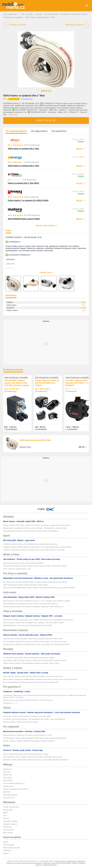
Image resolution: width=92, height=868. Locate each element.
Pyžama (6, 818)
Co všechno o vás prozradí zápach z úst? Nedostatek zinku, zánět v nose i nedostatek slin (34, 719)
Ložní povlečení (9, 830)
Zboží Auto (7, 792)
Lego (5, 815)
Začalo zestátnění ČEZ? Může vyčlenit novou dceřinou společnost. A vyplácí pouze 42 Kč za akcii (37, 525)
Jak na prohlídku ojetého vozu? (14, 783)
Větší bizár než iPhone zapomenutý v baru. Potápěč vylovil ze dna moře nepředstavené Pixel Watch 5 (38, 620)
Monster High (8, 810)
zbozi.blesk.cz (8, 780)
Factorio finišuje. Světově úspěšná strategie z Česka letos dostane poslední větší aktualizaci (35, 738)
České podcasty (9, 845)
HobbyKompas (8, 786)
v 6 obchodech (41, 429)
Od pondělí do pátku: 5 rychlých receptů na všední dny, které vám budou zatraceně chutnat (35, 660)
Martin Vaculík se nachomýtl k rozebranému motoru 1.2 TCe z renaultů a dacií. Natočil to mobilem (37, 601)
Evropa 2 (6, 853)
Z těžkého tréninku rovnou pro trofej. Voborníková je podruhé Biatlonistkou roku (30, 544)
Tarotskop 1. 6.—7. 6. (11, 703)
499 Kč (79, 219)
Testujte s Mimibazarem (11, 807)
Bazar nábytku (8, 833)
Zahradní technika (51, 14)
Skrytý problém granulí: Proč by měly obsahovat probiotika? (24, 563)
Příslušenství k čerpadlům (13, 17)
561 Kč (79, 201)
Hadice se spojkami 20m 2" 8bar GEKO (24, 183)
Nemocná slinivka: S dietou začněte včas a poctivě (21, 722)
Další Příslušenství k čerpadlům (16, 377)
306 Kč (79, 149)
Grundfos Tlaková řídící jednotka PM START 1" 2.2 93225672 (78, 383)
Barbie (5, 813)
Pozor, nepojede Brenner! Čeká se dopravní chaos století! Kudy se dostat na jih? (31, 682)
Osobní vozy (8, 775)
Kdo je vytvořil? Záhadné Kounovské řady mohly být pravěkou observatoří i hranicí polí (33, 676)
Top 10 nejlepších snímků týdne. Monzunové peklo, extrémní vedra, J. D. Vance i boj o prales (35, 642)
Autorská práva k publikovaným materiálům (70, 861)
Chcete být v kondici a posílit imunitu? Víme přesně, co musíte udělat (27, 716)
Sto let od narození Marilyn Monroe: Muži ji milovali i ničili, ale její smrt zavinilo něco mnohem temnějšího (39, 588)
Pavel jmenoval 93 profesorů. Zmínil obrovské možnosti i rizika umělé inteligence (31, 531)
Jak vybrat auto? (9, 798)
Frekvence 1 (8, 850)
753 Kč (79, 183)
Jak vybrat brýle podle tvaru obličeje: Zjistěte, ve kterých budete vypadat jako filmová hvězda (35, 582)
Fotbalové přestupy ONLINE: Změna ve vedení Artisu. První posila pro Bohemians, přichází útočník (37, 547)
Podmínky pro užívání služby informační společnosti (24, 863)
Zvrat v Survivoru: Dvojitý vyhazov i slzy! (17, 569)
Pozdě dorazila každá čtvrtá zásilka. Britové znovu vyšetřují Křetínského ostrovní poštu (33, 639)
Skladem (81, 141)
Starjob (6, 842)
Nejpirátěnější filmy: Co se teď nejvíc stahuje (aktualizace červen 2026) (28, 625)
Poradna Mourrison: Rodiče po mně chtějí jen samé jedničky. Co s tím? (28, 735)
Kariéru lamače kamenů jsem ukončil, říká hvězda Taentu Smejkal (26, 754)
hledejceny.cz (8, 769)
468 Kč (79, 166)
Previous (4, 403)
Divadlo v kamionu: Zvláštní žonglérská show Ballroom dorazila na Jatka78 (29, 741)
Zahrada (39, 14)
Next (88, 403)
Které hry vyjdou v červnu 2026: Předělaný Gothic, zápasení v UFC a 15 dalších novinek (34, 623)
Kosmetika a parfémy (10, 821)
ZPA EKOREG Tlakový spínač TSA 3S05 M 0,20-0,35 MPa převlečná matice (17, 383)
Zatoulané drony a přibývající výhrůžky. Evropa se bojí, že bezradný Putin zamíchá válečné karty (36, 644)
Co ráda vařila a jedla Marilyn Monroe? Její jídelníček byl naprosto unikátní (29, 658)
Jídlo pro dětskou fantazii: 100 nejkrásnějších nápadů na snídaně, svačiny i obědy (31, 663)
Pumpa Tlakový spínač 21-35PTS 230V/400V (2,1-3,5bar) (47, 383)
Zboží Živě (7, 772)
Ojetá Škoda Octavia (10, 795)
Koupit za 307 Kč (46, 120)
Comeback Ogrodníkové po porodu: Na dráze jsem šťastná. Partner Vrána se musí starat (34, 550)
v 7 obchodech (72, 429)
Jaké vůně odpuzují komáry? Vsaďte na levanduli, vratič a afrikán (26, 585)
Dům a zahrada (27, 14)
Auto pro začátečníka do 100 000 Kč (16, 789)
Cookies (75, 863)
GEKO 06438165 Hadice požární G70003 (24, 219)
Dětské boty (7, 827)
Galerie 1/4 (46, 91)
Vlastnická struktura (50, 865)
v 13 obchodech (11, 429)
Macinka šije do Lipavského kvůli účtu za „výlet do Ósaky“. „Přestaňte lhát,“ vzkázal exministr (35, 528)
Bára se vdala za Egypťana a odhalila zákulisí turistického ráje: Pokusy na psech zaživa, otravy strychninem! (40, 679)
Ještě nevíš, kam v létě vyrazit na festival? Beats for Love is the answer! (28, 700)
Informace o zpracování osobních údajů (57, 863)
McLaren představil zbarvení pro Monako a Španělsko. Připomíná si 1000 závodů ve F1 (33, 607)
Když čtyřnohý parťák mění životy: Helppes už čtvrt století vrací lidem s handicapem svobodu (35, 566)
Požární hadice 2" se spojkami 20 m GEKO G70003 (28, 200)
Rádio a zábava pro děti (11, 848)
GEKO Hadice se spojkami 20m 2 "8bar (24, 96)
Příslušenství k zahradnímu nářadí (73, 14)
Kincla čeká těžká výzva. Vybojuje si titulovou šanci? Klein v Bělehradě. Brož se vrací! (33, 757)
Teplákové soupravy (10, 824)
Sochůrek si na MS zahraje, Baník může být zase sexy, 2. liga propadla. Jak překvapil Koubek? (36, 760)
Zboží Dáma (7, 778)
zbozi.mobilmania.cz (11, 14)
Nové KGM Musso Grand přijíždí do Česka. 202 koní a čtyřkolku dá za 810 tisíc (30, 604)
